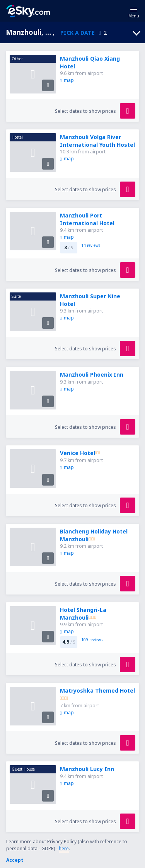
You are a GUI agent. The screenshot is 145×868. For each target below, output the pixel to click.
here (64, 848)
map (67, 80)
